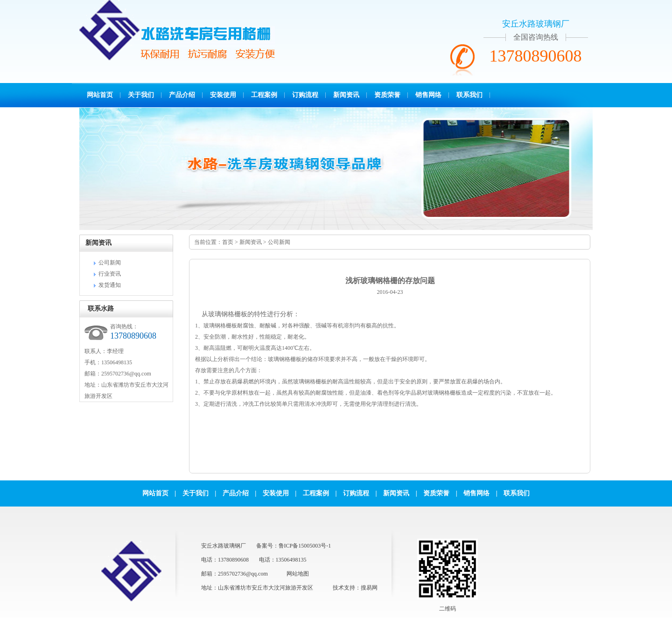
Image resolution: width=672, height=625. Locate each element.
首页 (228, 242)
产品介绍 (182, 95)
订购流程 (305, 95)
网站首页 (100, 95)
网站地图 (298, 574)
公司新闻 (110, 263)
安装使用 (223, 95)
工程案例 (264, 95)
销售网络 (428, 95)
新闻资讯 (346, 95)
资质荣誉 (387, 95)
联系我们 (469, 95)
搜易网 (369, 588)
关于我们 (141, 95)
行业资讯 (110, 274)
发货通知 (110, 285)
